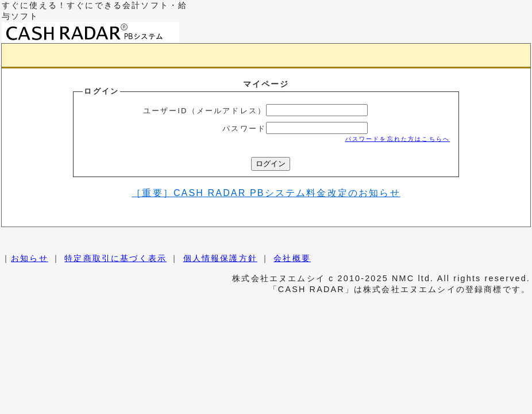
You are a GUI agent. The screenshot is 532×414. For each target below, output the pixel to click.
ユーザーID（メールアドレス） (205, 111)
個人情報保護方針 (220, 258)
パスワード (244, 129)
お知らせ (30, 258)
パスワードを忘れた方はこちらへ (398, 139)
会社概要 (292, 258)
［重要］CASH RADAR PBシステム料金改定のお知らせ (266, 193)
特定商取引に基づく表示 (115, 258)
